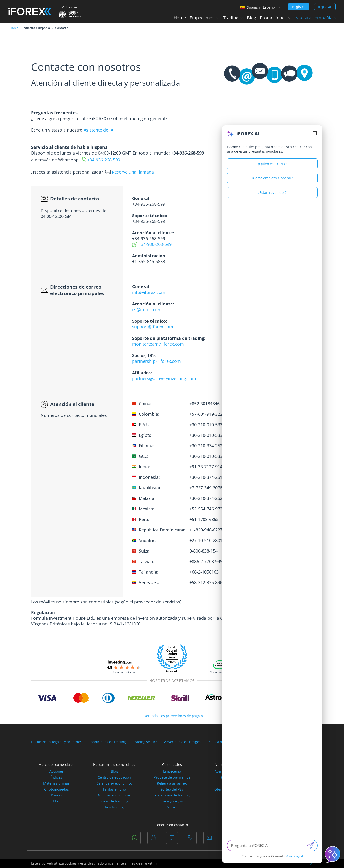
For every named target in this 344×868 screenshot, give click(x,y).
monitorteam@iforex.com (158, 344)
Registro (299, 7)
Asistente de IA (98, 130)
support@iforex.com (153, 327)
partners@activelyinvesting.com (164, 378)
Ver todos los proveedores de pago (172, 716)
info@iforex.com (149, 292)
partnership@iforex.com (156, 361)
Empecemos (204, 18)
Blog (252, 18)
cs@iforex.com (147, 310)
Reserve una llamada (133, 172)
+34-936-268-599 (104, 160)
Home (180, 18)
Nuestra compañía (316, 18)
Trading (233, 18)
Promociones (276, 18)
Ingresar (325, 7)
